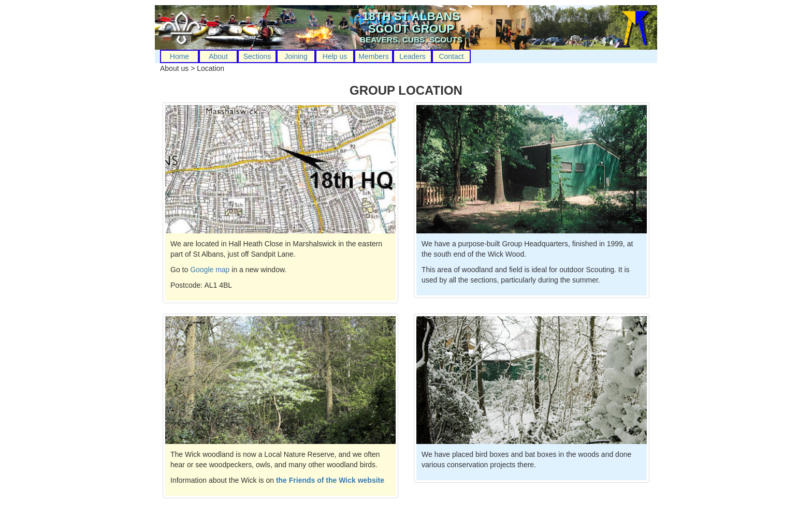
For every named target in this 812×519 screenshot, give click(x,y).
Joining (296, 56)
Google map (210, 270)
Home (179, 56)
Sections (257, 56)
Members (373, 56)
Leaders (412, 56)
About (218, 56)
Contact (451, 56)
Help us (335, 56)
